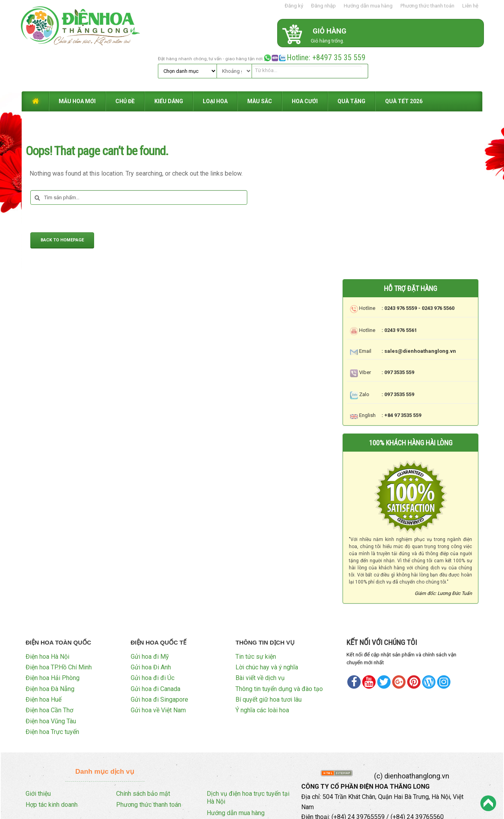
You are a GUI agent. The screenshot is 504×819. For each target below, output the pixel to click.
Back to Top (488, 803)
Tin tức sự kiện (256, 614)
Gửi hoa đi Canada (156, 647)
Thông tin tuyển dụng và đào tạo (279, 647)
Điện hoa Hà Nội (47, 614)
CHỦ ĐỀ (125, 60)
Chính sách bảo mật (143, 751)
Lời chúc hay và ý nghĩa (267, 625)
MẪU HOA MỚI (77, 60)
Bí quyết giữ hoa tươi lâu (269, 658)
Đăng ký (294, 6)
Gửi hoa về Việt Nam (158, 668)
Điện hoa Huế (44, 658)
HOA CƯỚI (305, 60)
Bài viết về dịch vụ (260, 636)
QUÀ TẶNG (351, 60)
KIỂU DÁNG (169, 60)
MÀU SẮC (260, 60)
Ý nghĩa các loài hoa (262, 668)
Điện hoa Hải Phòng (53, 636)
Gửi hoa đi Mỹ (150, 614)
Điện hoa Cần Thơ (49, 668)
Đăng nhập (323, 6)
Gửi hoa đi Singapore (159, 658)
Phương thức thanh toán (427, 6)
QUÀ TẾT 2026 (404, 60)
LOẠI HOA (215, 60)
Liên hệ (470, 6)
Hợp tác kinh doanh (52, 763)
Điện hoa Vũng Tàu (51, 679)
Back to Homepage (62, 199)
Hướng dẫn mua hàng (368, 6)
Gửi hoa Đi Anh (151, 625)
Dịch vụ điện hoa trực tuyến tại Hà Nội (248, 756)
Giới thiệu (38, 751)
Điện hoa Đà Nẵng (50, 647)
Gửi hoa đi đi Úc (153, 636)
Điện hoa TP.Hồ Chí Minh (59, 625)
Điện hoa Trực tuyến (52, 690)
